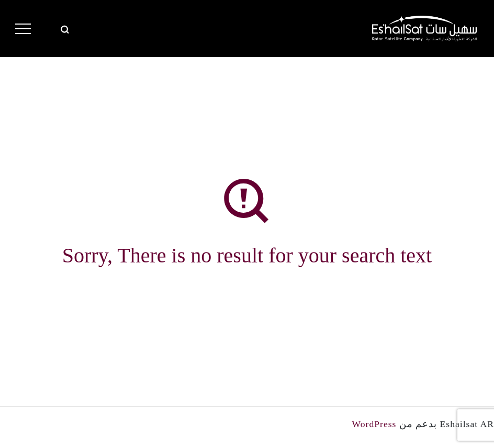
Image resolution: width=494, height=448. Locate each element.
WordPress (374, 424)
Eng (49, 28)
